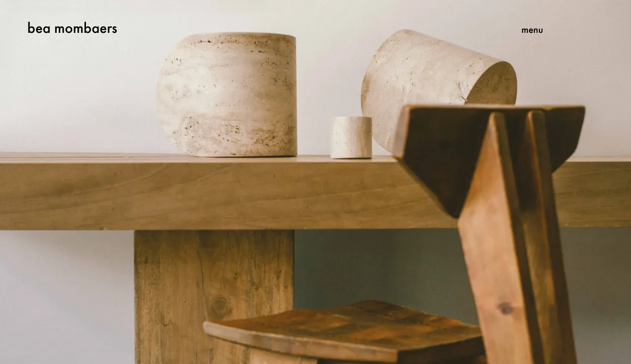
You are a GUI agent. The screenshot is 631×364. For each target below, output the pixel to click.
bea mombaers (72, 28)
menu (532, 29)
